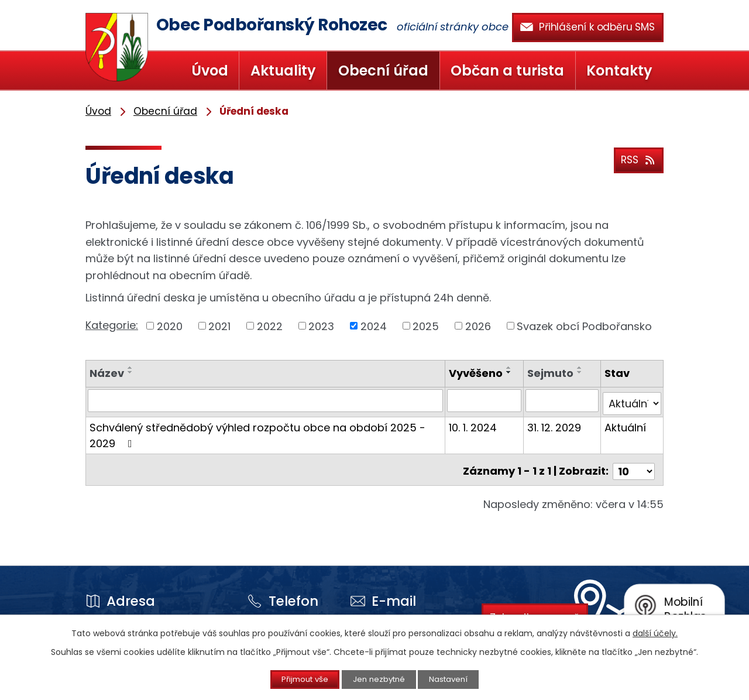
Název (107, 373)
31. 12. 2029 (555, 424)
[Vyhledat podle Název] (266, 400)
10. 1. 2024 (474, 424)
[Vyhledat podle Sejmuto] (562, 400)
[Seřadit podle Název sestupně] (130, 372)
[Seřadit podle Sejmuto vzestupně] (580, 368)
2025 (426, 326)
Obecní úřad (383, 71)
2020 (170, 326)
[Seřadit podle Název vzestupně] (130, 368)
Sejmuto (551, 373)
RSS (637, 158)
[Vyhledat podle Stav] (632, 400)
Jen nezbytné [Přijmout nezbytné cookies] (379, 679)
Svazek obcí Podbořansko (584, 326)
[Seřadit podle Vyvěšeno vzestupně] (510, 368)
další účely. (655, 632)
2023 (321, 326)
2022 (270, 326)
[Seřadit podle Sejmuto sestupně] (580, 372)
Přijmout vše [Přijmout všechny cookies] (296, 679)
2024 (374, 326)
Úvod (210, 71)
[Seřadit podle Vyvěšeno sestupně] (510, 372)
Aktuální (626, 424)
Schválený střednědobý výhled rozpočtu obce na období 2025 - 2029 (257, 432)
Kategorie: (112, 325)
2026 (478, 326)
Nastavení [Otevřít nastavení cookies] (458, 679)
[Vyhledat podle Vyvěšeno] (485, 400)
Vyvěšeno (477, 373)
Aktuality (283, 71)
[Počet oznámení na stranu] (634, 464)
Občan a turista (507, 71)
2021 (219, 326)
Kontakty (619, 71)
